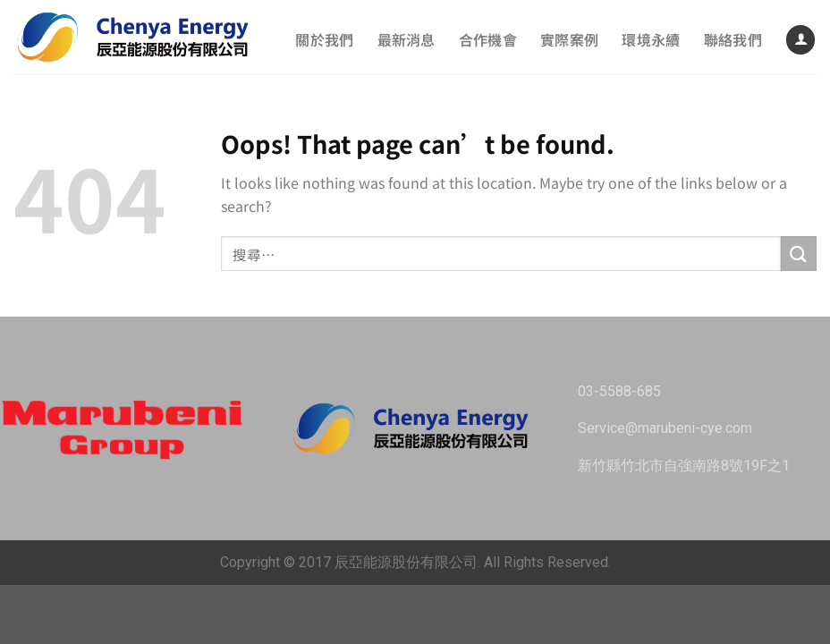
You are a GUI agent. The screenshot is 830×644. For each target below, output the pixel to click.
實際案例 (569, 39)
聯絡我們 (733, 39)
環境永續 (651, 39)
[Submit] (799, 254)
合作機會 (488, 39)
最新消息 (407, 39)
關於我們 (324, 39)
